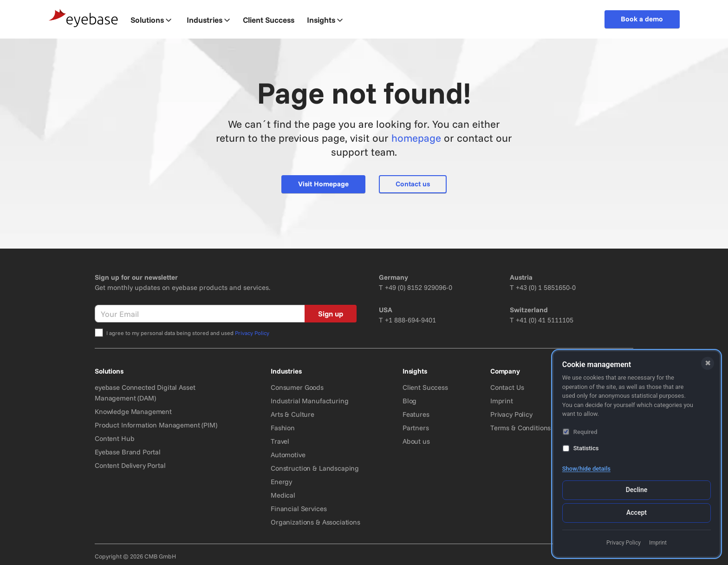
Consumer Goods (297, 387)
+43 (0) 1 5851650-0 (546, 287)
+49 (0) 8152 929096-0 (419, 287)
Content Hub (114, 438)
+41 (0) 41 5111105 (545, 320)
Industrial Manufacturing (309, 401)
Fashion (283, 428)
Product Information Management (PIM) (156, 425)
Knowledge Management (133, 411)
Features (416, 414)
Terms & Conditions (520, 428)
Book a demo (642, 19)
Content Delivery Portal (130, 465)
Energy (281, 482)
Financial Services (299, 509)
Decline (637, 490)
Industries (208, 20)
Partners (416, 428)
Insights (325, 20)
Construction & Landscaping (315, 468)
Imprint (502, 401)
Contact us (413, 184)
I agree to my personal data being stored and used (188, 333)
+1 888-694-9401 (410, 320)
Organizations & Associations (315, 522)
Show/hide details (586, 469)
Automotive (288, 455)
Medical (283, 495)
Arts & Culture (292, 414)
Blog (409, 401)
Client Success (425, 387)
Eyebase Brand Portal (128, 452)
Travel (280, 441)
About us (416, 441)
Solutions (151, 20)
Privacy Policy (252, 333)
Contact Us (507, 387)
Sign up (331, 314)
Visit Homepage (323, 184)
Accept (637, 512)
